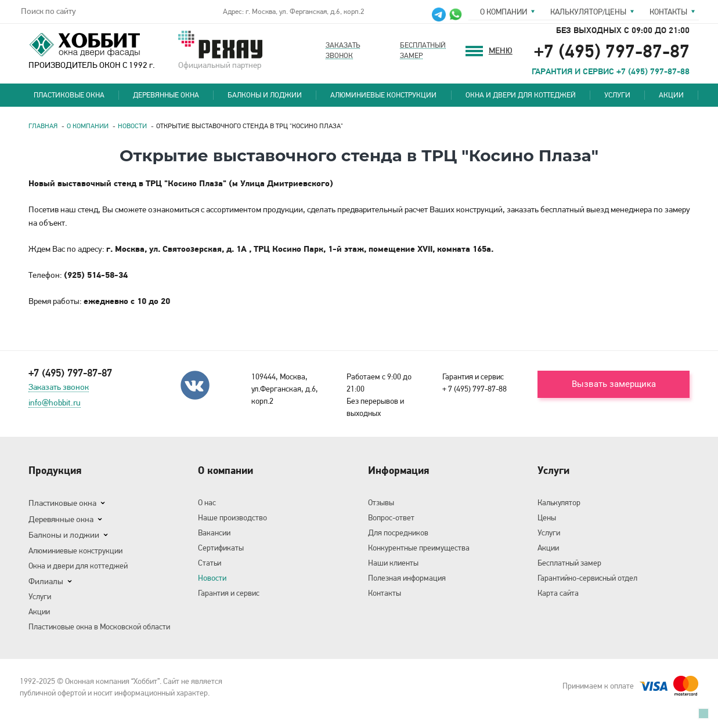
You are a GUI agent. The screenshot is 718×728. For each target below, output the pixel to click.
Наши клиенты (393, 563)
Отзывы (381, 502)
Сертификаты (221, 548)
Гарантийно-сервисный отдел (587, 578)
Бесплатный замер (569, 563)
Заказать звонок (59, 387)
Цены (547, 517)
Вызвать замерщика (614, 384)
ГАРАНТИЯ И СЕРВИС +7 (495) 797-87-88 (611, 71)
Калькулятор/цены (588, 12)
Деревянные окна (166, 95)
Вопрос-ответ (391, 517)
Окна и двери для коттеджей (521, 95)
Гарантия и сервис (229, 593)
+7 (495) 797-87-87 (612, 51)
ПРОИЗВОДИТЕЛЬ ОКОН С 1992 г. (92, 50)
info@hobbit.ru (55, 403)
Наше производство (232, 517)
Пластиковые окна (69, 95)
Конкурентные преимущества (419, 548)
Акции (671, 95)
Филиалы (46, 581)
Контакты (668, 12)
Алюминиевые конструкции (383, 95)
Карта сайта (558, 593)
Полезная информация (407, 578)
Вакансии (214, 533)
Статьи (210, 563)
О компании (504, 12)
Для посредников (398, 533)
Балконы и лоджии (265, 95)
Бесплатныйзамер (423, 50)
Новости (212, 578)
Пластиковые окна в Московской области (99, 626)
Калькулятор (559, 502)
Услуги (617, 95)
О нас (207, 502)
